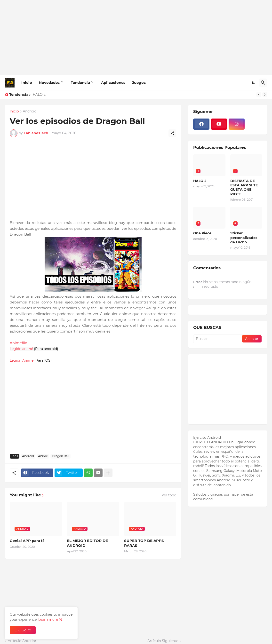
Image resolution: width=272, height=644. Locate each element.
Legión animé (21, 349)
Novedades (49, 83)
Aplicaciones (113, 83)
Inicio (27, 83)
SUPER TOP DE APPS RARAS (144, 543)
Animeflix (18, 343)
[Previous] (259, 95)
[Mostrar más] (108, 473)
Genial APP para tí (27, 541)
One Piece (202, 233)
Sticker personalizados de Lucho (244, 238)
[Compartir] (172, 133)
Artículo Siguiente (163, 641)
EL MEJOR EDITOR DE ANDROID (87, 543)
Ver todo (169, 495)
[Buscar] (263, 83)
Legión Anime (22, 360)
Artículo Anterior (22, 641)
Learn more (48, 620)
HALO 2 (39, 95)
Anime (43, 456)
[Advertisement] (136, 38)
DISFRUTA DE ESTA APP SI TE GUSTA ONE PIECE (244, 187)
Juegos (139, 83)
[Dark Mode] (254, 83)
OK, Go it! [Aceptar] (23, 630)
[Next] (265, 95)
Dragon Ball (60, 456)
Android (30, 111)
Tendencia (80, 83)
